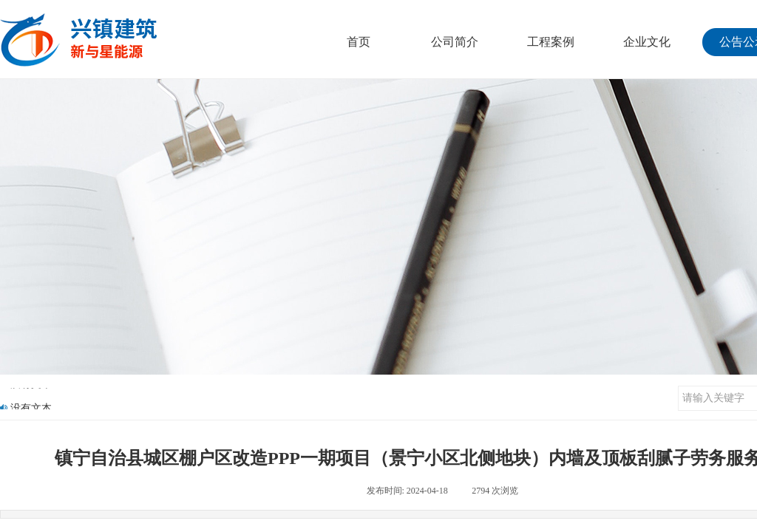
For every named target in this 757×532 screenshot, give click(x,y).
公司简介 (455, 42)
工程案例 (551, 42)
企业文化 (647, 42)
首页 (359, 42)
